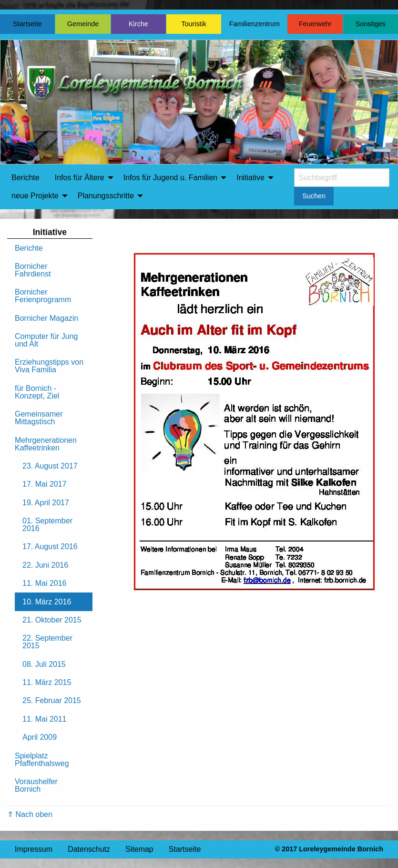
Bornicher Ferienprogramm (43, 296)
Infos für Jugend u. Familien (170, 178)
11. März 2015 (47, 682)
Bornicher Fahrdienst (33, 270)
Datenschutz (89, 849)
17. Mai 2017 (45, 484)
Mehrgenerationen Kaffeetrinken (46, 444)
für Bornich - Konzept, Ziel (37, 392)
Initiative (250, 178)
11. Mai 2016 (45, 583)
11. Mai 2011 (45, 719)
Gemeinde (83, 24)
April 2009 (40, 737)
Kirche (138, 24)
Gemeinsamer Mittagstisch (39, 418)
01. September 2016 (47, 525)
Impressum (34, 849)
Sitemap (139, 849)
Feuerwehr (315, 24)
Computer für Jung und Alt (46, 340)
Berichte (26, 178)
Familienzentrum (255, 24)
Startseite (27, 24)
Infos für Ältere (80, 178)
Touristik (194, 24)
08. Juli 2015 (44, 664)
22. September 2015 (47, 642)
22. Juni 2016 (45, 565)
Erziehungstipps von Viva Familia (49, 366)
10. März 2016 (47, 602)
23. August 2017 (50, 466)
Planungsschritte (106, 196)
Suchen (314, 196)
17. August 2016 (50, 546)
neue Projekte (35, 196)
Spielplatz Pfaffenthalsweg (42, 760)
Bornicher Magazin (46, 318)
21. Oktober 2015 (52, 620)
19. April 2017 (46, 503)
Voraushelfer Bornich (36, 785)
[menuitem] (26, 178)
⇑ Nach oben (30, 814)
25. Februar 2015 (52, 700)
